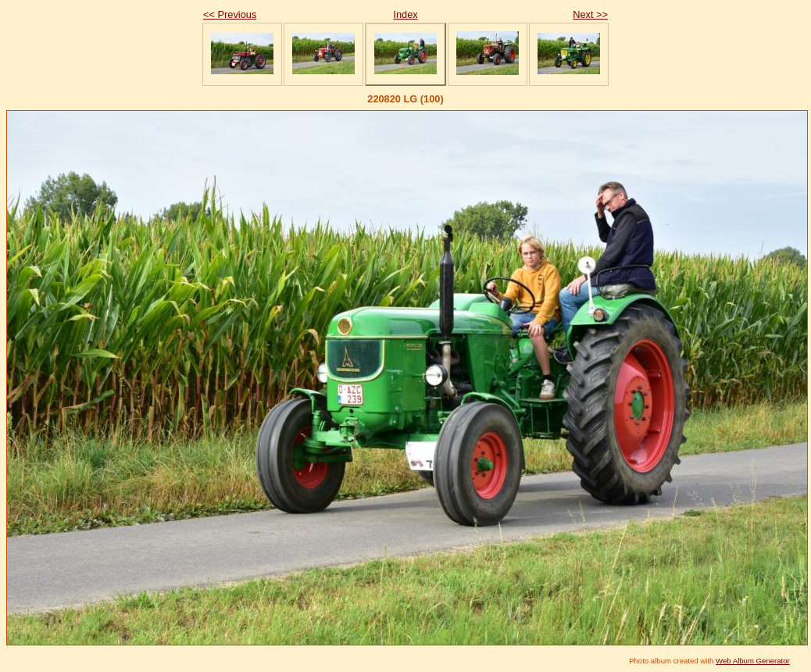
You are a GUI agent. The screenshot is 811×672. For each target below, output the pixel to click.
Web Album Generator (753, 661)
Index (405, 14)
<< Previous (230, 14)
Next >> (590, 14)
